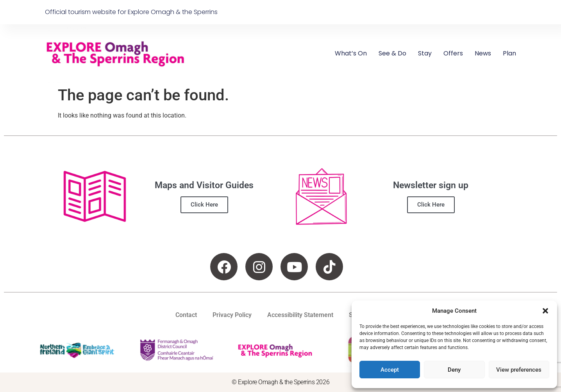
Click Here (204, 205)
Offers (453, 53)
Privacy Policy (232, 315)
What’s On (351, 53)
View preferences (519, 370)
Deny (454, 370)
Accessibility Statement (300, 315)
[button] (545, 311)
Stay (425, 53)
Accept (390, 370)
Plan (509, 53)
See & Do (392, 53)
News (483, 53)
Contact (186, 315)
